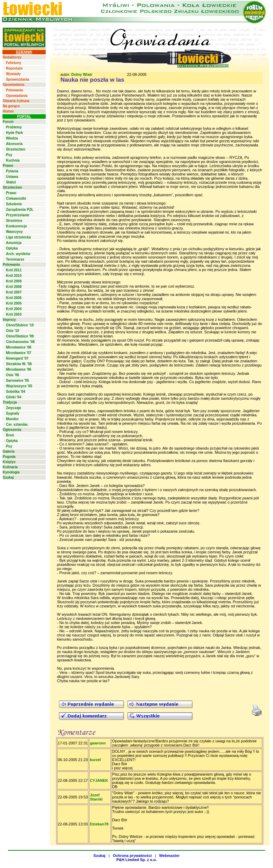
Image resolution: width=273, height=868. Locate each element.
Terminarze (15, 259)
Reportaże (14, 68)
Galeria (9, 451)
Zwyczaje (14, 408)
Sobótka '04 (16, 392)
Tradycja (10, 402)
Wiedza (12, 138)
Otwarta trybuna (16, 101)
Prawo (8, 166)
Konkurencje (16, 226)
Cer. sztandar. (17, 424)
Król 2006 (14, 298)
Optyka (12, 248)
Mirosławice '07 (19, 353)
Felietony (14, 63)
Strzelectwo (16, 149)
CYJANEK (99, 780)
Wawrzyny (14, 232)
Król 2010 (14, 276)
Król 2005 (14, 303)
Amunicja (14, 243)
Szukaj (8, 477)
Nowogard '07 (17, 358)
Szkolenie (14, 204)
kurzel (95, 760)
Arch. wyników (18, 254)
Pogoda (9, 457)
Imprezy (9, 320)
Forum (8, 122)
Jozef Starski (96, 797)
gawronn (98, 743)
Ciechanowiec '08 (20, 342)
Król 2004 (14, 309)
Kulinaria (10, 467)
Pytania (12, 171)
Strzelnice (14, 221)
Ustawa (12, 177)
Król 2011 (14, 270)
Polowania (14, 90)
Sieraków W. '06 (19, 364)
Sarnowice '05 (17, 381)
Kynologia (11, 472)
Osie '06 (12, 375)
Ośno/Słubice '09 (20, 336)
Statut (11, 182)
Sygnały (12, 413)
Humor (8, 111)
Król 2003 (14, 314)
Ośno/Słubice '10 (20, 325)
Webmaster (169, 856)
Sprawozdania (17, 79)
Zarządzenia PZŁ (20, 210)
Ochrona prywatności (132, 856)
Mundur (12, 419)
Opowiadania (14, 85)
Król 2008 (14, 287)
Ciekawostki (16, 198)
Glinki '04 (14, 397)
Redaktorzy (12, 57)
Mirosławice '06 (19, 369)
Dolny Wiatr (82, 74)
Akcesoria (14, 144)
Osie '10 (12, 331)
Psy (9, 155)
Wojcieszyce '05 (19, 386)
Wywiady (13, 74)
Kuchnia (13, 160)
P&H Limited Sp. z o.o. (137, 860)
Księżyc (9, 462)
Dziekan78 (99, 824)
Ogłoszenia (12, 430)
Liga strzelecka (18, 237)
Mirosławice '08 (19, 347)
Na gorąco (11, 106)
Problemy (14, 127)
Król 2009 (14, 281)
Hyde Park (14, 133)
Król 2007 (14, 292)
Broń (10, 435)
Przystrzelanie (17, 215)
